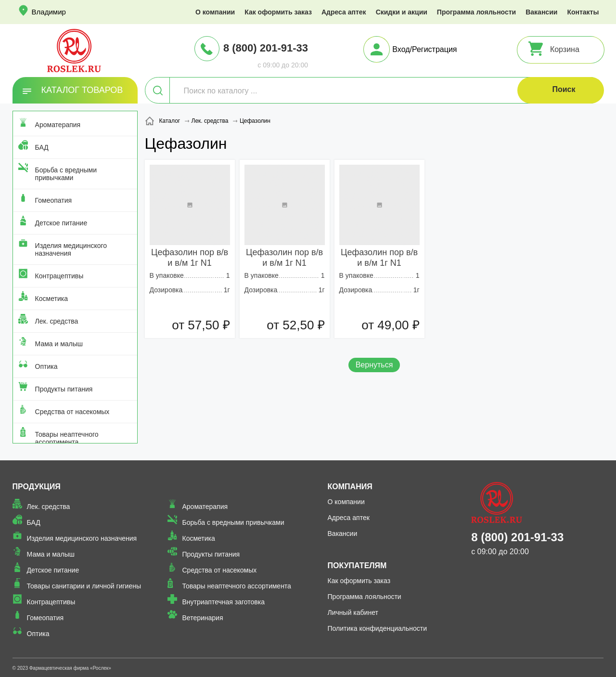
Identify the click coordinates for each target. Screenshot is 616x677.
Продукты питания (64, 389)
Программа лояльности (476, 12)
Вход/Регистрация (424, 49)
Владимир (49, 12)
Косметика (51, 299)
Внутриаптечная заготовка (223, 602)
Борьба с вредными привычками (66, 174)
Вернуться (374, 365)
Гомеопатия (54, 200)
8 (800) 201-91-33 (266, 48)
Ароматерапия (58, 125)
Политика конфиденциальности (378, 628)
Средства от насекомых (72, 412)
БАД (42, 147)
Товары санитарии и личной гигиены (84, 586)
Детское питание (61, 223)
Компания (350, 487)
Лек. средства (57, 321)
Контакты (583, 12)
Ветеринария (202, 618)
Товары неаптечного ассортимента (67, 438)
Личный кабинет (353, 612)
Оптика (46, 366)
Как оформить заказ (278, 12)
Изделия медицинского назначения (71, 249)
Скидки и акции (402, 12)
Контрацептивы (59, 276)
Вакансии (541, 12)
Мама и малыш (59, 344)
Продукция (37, 487)
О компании (215, 12)
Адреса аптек (344, 12)
